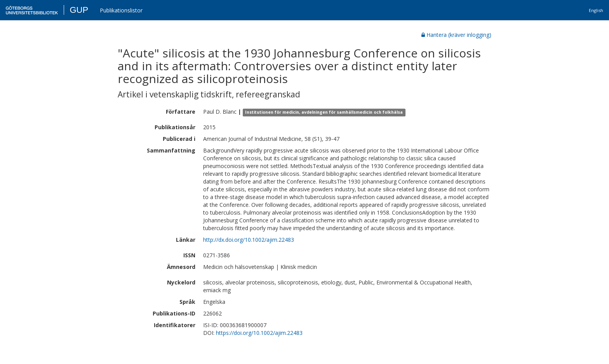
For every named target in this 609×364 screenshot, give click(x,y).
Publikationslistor (121, 10)
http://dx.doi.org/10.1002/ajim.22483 (249, 240)
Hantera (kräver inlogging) (456, 35)
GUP (79, 10)
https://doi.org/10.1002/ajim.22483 (259, 333)
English (596, 10)
